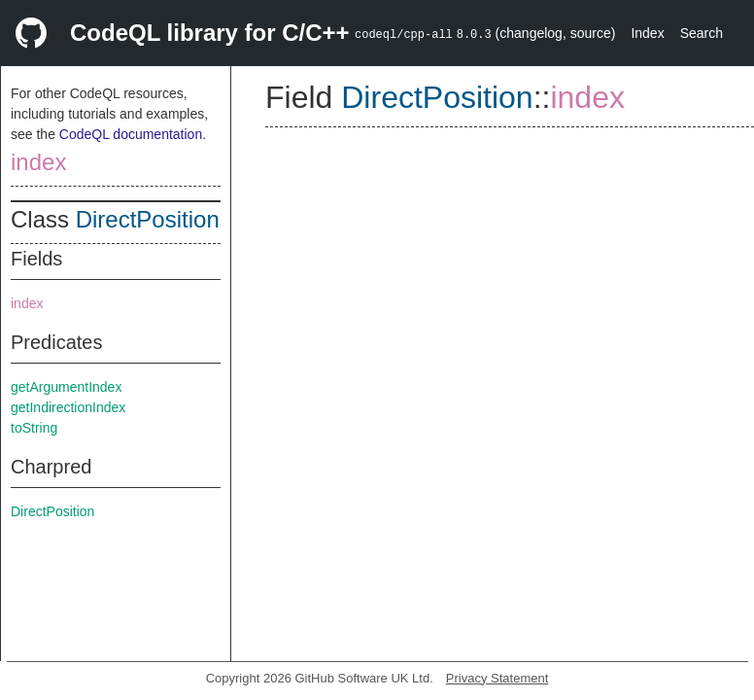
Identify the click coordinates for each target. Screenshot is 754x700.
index (38, 162)
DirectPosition (148, 219)
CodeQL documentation (131, 134)
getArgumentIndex (66, 387)
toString (34, 428)
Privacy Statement (497, 678)
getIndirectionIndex (68, 407)
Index (647, 33)
